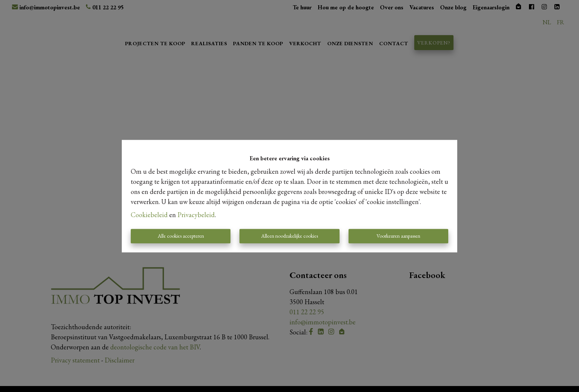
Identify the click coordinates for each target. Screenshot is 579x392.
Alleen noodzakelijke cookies (289, 236)
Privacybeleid (196, 215)
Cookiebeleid (149, 215)
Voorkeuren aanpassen (398, 236)
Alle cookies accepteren (181, 236)
